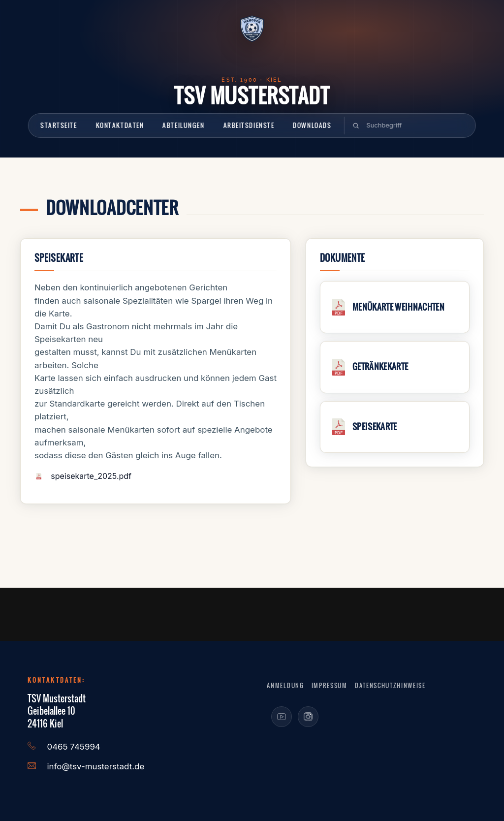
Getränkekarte (380, 366)
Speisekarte (375, 426)
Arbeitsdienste (249, 125)
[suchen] (410, 126)
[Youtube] (282, 717)
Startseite (59, 125)
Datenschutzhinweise (390, 685)
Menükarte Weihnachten (398, 307)
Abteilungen (183, 125)
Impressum (330, 685)
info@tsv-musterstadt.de (96, 766)
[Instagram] (308, 717)
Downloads (312, 125)
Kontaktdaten (120, 125)
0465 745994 (74, 747)
